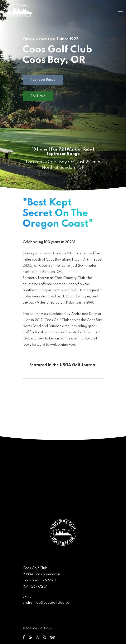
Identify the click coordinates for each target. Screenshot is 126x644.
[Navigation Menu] (120, 10)
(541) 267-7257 (35, 587)
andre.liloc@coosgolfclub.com (48, 603)
